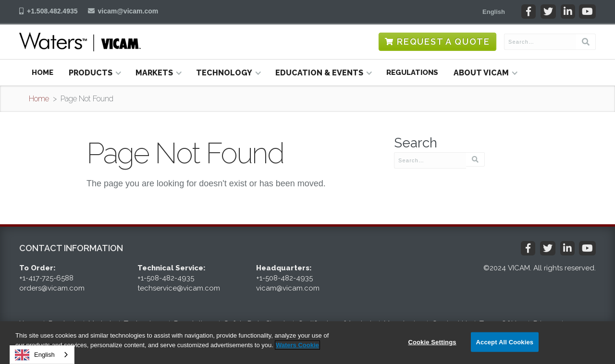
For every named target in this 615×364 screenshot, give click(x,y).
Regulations (412, 73)
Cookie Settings (432, 342)
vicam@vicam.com (128, 11)
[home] (80, 42)
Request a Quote (443, 42)
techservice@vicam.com (179, 288)
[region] (307, 343)
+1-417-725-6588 (46, 278)
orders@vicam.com (52, 288)
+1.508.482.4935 (52, 11)
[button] (494, 12)
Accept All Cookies (505, 342)
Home (43, 73)
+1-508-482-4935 (166, 278)
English (35, 355)
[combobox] (42, 355)
